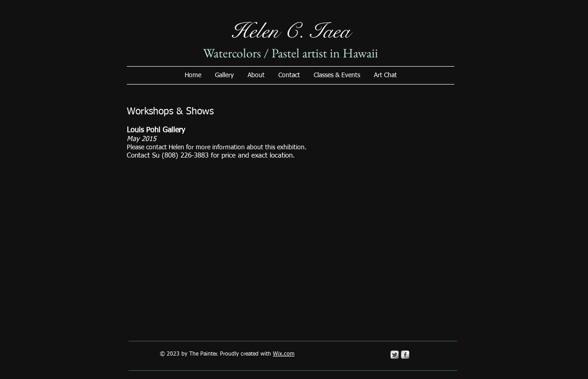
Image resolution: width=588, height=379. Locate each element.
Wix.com (284, 354)
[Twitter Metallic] (395, 355)
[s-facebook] (405, 355)
